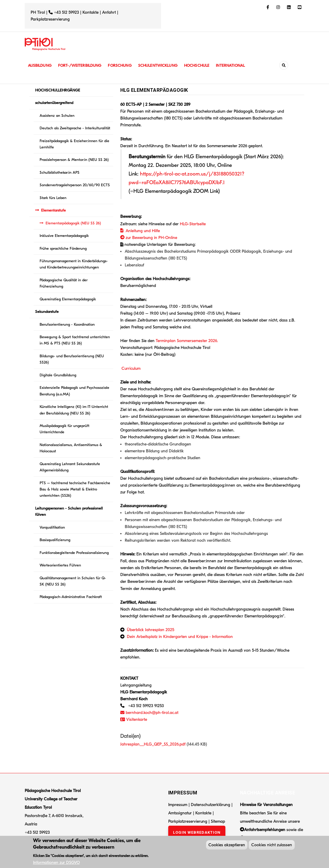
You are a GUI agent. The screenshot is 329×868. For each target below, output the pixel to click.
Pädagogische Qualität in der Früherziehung (64, 283)
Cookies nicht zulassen (272, 846)
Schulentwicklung (163, 65)
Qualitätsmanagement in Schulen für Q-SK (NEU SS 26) (73, 581)
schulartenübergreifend (54, 103)
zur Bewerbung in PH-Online (149, 238)
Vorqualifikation (52, 527)
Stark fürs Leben (53, 198)
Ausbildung (40, 65)
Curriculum (131, 368)
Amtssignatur (181, 813)
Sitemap (218, 821)
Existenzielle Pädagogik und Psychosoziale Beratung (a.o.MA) (74, 391)
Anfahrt (110, 12)
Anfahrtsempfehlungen (265, 830)
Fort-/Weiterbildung (82, 65)
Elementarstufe (53, 210)
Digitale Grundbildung (58, 375)
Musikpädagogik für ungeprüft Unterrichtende (64, 429)
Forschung (123, 65)
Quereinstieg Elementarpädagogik (68, 299)
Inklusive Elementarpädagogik (64, 236)
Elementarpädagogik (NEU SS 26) (73, 223)
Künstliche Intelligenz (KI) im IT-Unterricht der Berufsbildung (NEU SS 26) (74, 410)
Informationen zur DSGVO (56, 863)
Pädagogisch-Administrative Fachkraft (71, 597)
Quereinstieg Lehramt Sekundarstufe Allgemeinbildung (70, 467)
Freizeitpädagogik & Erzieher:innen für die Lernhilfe (74, 144)
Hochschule (203, 65)
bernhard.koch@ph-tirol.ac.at (149, 713)
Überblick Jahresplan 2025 (151, 630)
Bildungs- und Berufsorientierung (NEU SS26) (72, 359)
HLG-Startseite (193, 224)
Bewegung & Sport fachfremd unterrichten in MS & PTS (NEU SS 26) (75, 340)
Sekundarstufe (47, 312)
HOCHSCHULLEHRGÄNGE (58, 90)
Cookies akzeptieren (227, 846)
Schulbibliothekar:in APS (60, 172)
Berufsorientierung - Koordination (67, 324)
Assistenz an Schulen (57, 115)
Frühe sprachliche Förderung (63, 248)
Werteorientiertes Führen (60, 565)
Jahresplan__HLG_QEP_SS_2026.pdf (153, 744)
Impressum (178, 805)
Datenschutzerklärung (211, 805)
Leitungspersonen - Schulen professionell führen (69, 511)
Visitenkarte (134, 719)
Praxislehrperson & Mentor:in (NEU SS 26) (74, 160)
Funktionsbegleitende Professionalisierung (74, 553)
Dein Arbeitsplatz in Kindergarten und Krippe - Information (180, 637)
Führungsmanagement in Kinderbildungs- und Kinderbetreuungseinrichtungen (74, 264)
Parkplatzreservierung (50, 19)
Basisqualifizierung (55, 540)
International (238, 65)
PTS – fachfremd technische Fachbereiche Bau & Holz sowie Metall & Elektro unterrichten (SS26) (75, 489)
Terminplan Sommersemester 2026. (187, 341)
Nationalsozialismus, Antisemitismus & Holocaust (71, 448)
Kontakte (91, 12)
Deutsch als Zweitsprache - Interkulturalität (75, 128)
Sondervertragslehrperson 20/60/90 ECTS (75, 185)
